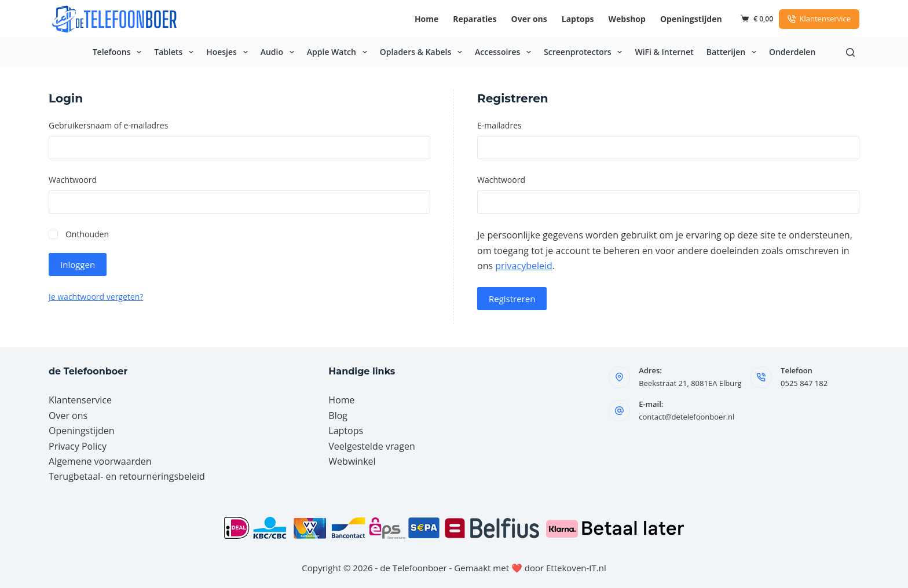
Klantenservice (819, 19)
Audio (280, 52)
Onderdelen (792, 52)
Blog (338, 416)
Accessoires (505, 52)
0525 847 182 (804, 383)
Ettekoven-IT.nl (576, 568)
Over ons (529, 19)
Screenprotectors (585, 52)
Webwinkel (352, 461)
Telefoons (120, 52)
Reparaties (475, 19)
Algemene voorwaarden (100, 461)
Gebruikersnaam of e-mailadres (125, 125)
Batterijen (734, 52)
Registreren (512, 299)
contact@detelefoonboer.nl (687, 417)
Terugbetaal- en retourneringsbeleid (127, 476)
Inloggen (78, 264)
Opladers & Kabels (423, 52)
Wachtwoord (89, 179)
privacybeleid (524, 266)
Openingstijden (691, 19)
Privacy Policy (78, 446)
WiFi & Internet (664, 52)
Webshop (627, 19)
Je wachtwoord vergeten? (96, 297)
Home (426, 19)
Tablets (176, 52)
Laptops (578, 19)
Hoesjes (229, 52)
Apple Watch (339, 52)
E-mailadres (515, 125)
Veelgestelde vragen (371, 446)
